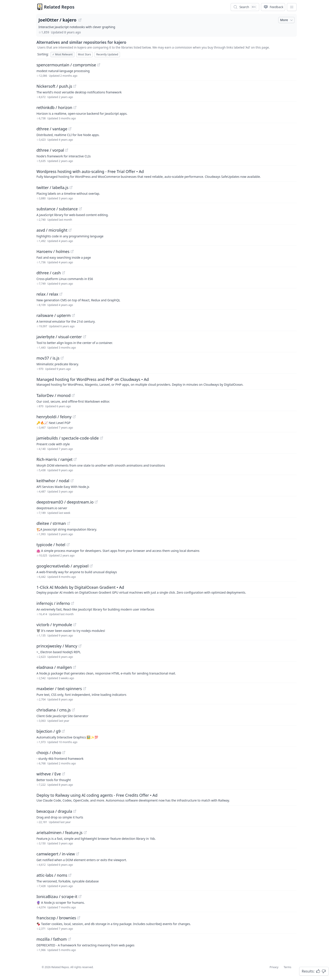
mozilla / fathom (52, 939)
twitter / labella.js (52, 187)
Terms (287, 967)
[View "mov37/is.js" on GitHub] (62, 358)
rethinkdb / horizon (54, 107)
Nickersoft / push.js (54, 86)
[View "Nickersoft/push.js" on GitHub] (75, 86)
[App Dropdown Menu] (292, 7)
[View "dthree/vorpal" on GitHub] (67, 150)
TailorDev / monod (53, 395)
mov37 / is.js (48, 358)
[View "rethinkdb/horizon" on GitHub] (75, 107)
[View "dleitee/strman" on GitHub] (69, 523)
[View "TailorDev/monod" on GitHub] (73, 395)
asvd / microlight (52, 230)
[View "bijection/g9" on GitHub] (63, 731)
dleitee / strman (51, 523)
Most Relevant (62, 54)
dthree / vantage (52, 129)
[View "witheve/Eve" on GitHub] (63, 774)
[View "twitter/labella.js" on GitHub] (71, 187)
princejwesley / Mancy (57, 646)
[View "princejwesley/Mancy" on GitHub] (80, 646)
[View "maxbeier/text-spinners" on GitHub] (85, 689)
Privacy (274, 967)
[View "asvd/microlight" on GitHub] (70, 230)
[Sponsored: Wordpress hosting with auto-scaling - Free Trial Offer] (166, 174)
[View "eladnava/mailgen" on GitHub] (74, 667)
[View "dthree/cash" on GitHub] (63, 273)
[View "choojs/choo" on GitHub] (64, 753)
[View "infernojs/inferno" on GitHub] (72, 603)
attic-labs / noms (52, 875)
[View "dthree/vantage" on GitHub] (70, 129)
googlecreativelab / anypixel (62, 566)
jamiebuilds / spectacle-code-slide (68, 438)
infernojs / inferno (53, 603)
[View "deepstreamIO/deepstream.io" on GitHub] (96, 502)
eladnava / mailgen (54, 667)
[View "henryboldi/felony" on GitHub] (74, 417)
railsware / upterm (54, 315)
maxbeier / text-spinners (59, 689)
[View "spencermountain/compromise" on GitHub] (99, 65)
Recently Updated (107, 54)
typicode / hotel (51, 545)
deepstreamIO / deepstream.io (65, 502)
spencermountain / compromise (66, 65)
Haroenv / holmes (53, 251)
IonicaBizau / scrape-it (57, 896)
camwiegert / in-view (56, 854)
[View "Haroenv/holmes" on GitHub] (72, 251)
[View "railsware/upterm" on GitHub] (73, 315)
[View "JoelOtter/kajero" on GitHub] (80, 20)
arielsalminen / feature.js (60, 833)
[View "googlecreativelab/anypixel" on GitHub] (91, 566)
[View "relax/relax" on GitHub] (61, 294)
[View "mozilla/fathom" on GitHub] (69, 939)
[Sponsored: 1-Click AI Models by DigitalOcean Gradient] (166, 589)
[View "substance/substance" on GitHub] (80, 209)
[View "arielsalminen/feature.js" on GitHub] (85, 833)
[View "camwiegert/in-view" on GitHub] (78, 854)
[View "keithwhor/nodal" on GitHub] (72, 481)
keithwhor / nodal (53, 481)
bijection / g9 (49, 731)
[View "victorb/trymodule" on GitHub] (75, 625)
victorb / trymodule (54, 625)
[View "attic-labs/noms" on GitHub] (70, 875)
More (287, 20)
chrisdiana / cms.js (54, 710)
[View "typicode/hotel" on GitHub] (68, 545)
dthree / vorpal (50, 150)
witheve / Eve (49, 774)
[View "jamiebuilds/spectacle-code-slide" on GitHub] (101, 438)
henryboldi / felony (54, 417)
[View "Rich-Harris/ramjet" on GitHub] (75, 459)
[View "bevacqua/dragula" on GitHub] (75, 811)
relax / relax (47, 294)
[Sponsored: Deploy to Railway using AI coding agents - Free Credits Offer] (166, 797)
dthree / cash (49, 273)
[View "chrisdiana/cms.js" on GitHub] (73, 710)
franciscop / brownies (56, 918)
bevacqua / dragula (54, 811)
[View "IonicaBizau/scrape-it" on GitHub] (80, 896)
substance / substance (57, 209)
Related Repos (59, 7)
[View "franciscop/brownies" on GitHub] (79, 918)
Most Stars (85, 54)
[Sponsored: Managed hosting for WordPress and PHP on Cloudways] (166, 382)
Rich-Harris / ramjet (54, 459)
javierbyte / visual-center (59, 337)
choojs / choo (49, 753)
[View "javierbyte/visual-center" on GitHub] (85, 337)
